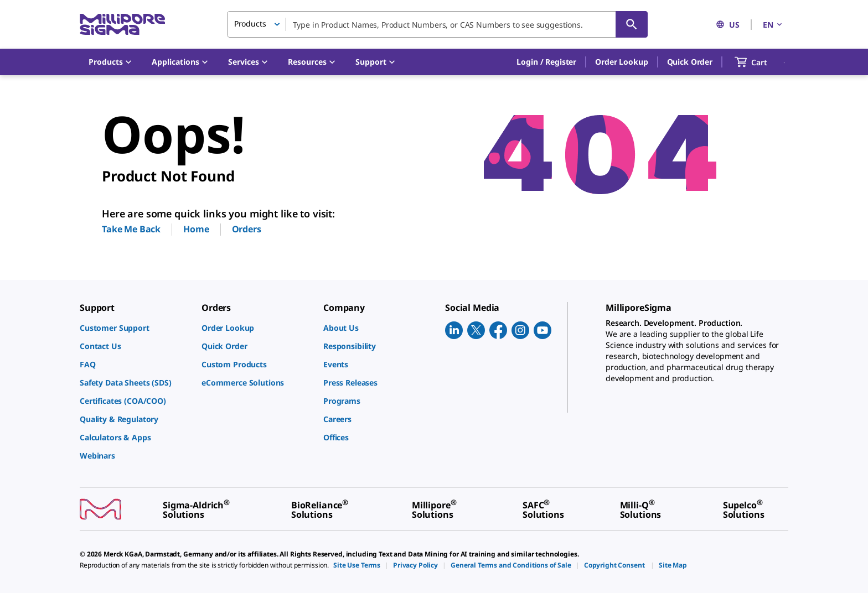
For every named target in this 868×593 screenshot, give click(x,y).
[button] (546, 62)
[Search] (632, 24)
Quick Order (690, 62)
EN (773, 25)
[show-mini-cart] (761, 62)
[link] (135, 328)
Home (196, 229)
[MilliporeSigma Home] (122, 25)
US (728, 25)
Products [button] (250, 24)
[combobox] (437, 24)
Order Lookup (621, 62)
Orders (247, 229)
